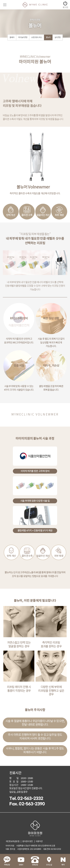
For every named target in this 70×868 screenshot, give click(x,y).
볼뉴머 (48, 37)
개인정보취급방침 (13, 841)
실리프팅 (58, 37)
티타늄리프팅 (23, 37)
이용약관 (39, 841)
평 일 (14, 778)
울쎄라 (12, 37)
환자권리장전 (28, 841)
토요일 (15, 782)
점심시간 (14, 785)
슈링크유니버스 (37, 37)
